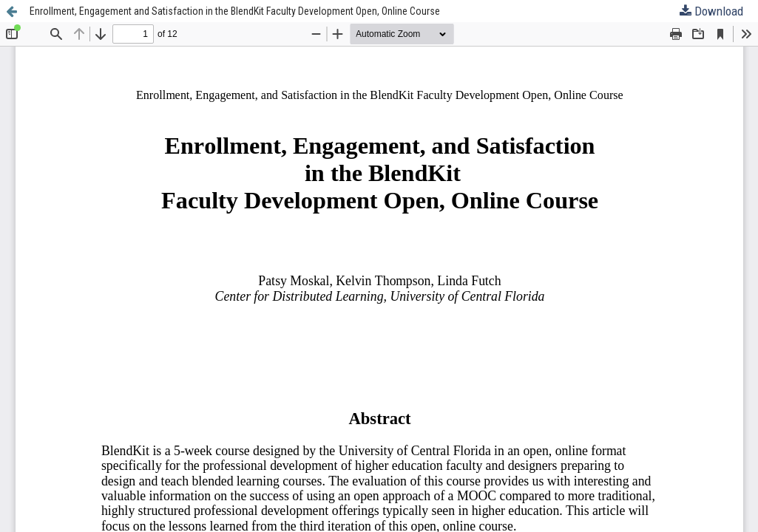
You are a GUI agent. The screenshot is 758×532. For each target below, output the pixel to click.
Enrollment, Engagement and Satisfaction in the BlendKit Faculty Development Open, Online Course (235, 11)
